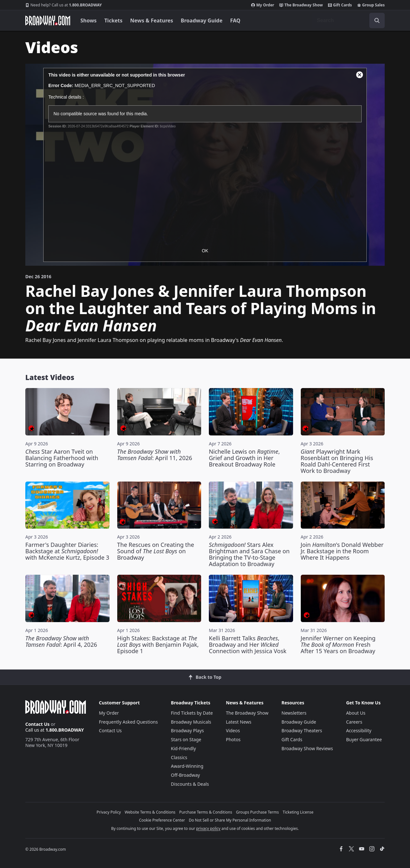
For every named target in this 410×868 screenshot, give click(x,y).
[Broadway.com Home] (48, 20)
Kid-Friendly (184, 748)
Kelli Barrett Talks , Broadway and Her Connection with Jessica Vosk (248, 645)
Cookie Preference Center (162, 820)
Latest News (239, 722)
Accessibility (359, 730)
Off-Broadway (186, 775)
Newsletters (294, 713)
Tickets (114, 20)
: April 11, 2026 (155, 455)
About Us (356, 713)
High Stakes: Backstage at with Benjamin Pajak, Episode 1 (158, 645)
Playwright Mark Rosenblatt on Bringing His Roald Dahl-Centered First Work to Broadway (337, 461)
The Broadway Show (301, 5)
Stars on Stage (186, 739)
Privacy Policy (109, 812)
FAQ (235, 20)
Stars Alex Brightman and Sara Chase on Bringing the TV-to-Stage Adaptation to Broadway (249, 554)
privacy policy (208, 828)
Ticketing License (298, 812)
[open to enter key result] (377, 20)
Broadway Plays (188, 730)
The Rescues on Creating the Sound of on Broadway (156, 551)
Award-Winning (187, 766)
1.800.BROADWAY (64, 5)
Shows (89, 20)
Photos (233, 739)
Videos (233, 730)
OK (205, 251)
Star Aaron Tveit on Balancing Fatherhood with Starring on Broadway (62, 458)
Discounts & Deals (190, 784)
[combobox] (348, 20)
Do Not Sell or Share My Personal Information (230, 820)
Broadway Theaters (302, 730)
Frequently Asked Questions (128, 722)
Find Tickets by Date (192, 713)
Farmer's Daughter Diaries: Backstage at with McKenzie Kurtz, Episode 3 (67, 551)
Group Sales (371, 5)
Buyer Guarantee (364, 739)
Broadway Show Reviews (307, 748)
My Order (263, 5)
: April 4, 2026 (61, 641)
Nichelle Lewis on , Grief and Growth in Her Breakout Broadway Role (244, 458)
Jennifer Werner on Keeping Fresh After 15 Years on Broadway (338, 645)
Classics (179, 757)
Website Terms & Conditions (150, 812)
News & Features (152, 20)
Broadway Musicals (191, 722)
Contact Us (37, 724)
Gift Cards (340, 5)
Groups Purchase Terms (258, 812)
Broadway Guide (201, 20)
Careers (354, 722)
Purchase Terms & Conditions (206, 812)
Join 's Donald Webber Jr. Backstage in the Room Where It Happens (342, 551)
